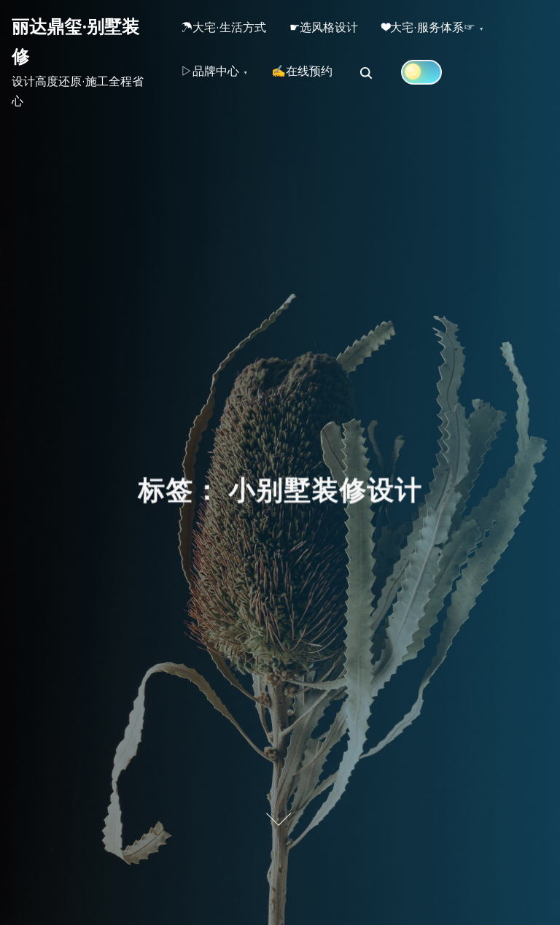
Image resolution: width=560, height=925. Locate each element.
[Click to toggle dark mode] (433, 78)
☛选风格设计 (332, 30)
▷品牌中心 (213, 79)
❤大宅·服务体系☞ (443, 30)
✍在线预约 (311, 79)
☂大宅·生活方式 (226, 30)
